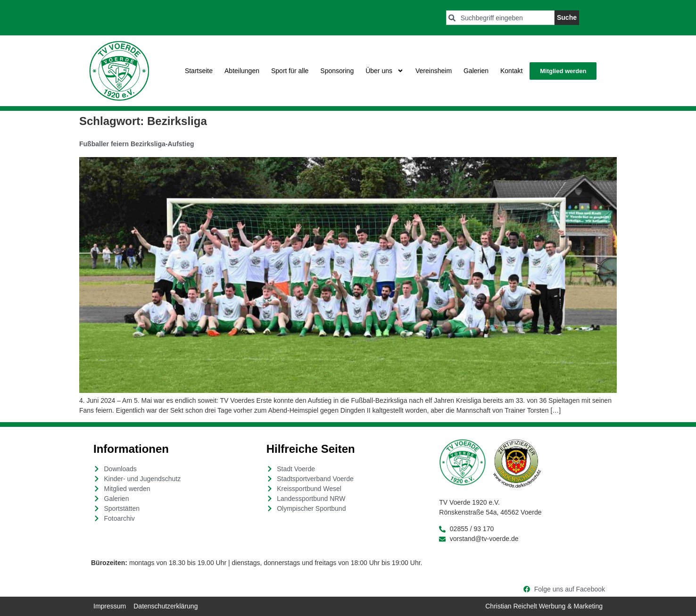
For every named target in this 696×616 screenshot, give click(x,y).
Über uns (385, 71)
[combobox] (500, 18)
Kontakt (511, 71)
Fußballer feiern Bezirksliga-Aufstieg (137, 144)
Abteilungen (242, 71)
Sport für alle (290, 71)
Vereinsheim (434, 71)
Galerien (476, 71)
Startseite (199, 71)
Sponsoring (337, 71)
